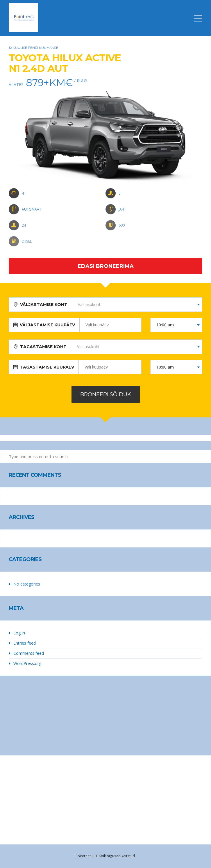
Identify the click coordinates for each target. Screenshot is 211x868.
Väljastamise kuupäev (47, 325)
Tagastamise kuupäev (47, 367)
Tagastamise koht (43, 347)
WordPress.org (27, 663)
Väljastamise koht (44, 305)
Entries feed (25, 643)
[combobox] (137, 305)
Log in (19, 633)
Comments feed (29, 653)
